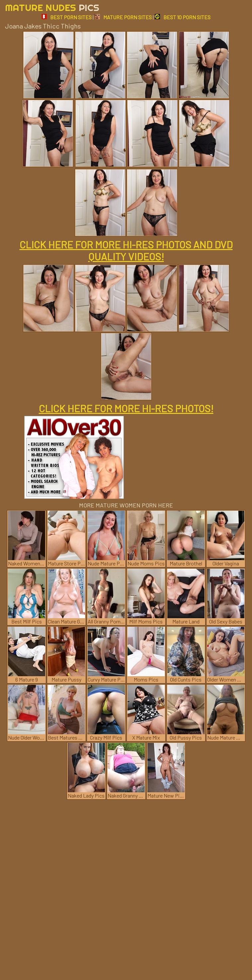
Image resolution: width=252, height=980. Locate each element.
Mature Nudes (52, 7)
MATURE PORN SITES (123, 17)
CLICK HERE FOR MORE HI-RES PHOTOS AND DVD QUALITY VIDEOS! (126, 250)
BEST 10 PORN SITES (183, 17)
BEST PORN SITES (67, 17)
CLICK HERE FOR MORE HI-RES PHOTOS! (126, 408)
